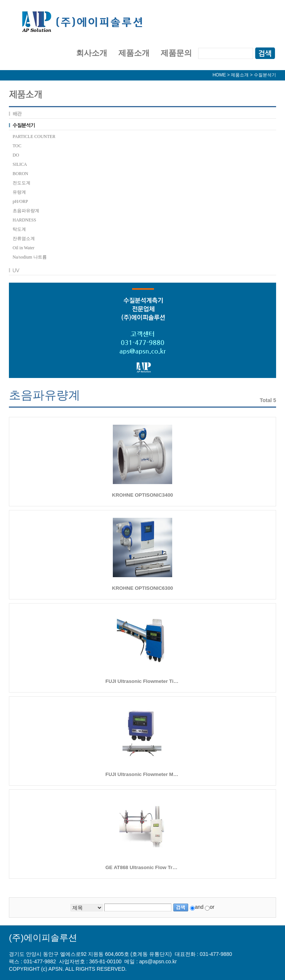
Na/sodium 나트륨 (30, 257)
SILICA (20, 164)
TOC (17, 146)
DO (16, 155)
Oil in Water (24, 248)
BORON (20, 174)
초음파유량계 (26, 211)
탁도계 (19, 229)
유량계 (19, 192)
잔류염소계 (24, 239)
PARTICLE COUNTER (34, 137)
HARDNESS (24, 220)
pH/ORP (20, 201)
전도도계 (22, 183)
